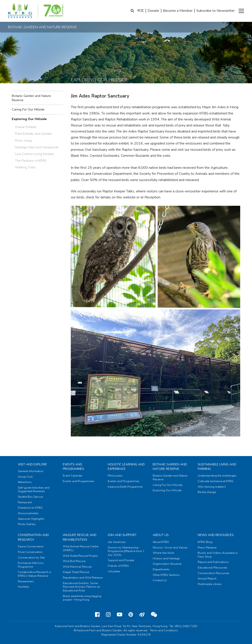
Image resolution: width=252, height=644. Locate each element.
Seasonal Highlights (31, 519)
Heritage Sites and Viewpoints (37, 147)
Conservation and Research (33, 537)
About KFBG (161, 542)
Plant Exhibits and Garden (33, 134)
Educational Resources (212, 568)
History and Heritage (166, 558)
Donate (153, 11)
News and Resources (216, 535)
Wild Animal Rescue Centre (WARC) (81, 548)
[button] (241, 11)
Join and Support (122, 535)
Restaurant (25, 502)
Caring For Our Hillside (28, 109)
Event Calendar (73, 476)
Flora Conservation (30, 552)
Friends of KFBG (118, 566)
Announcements (28, 513)
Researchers (26, 581)
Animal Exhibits (26, 127)
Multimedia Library (210, 584)
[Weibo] (142, 615)
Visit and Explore (32, 464)
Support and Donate (121, 560)
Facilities (23, 587)
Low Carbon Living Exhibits (34, 154)
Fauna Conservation (31, 546)
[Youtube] (120, 615)
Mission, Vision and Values (170, 548)
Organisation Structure (167, 564)
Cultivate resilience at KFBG (216, 481)
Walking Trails (25, 167)
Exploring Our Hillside (29, 119)
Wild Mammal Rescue (77, 567)
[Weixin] (154, 615)
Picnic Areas (24, 141)
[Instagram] (108, 615)
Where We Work (163, 553)
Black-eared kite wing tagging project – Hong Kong (82, 598)
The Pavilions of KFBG (31, 161)
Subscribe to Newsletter (215, 11)
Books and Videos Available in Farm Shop (218, 555)
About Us (161, 535)
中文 (140, 11)
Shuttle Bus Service (30, 497)
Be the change (207, 492)
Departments (161, 569)
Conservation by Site (31, 558)
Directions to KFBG (30, 508)
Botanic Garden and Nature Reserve (31, 98)
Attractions (25, 482)
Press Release (207, 548)
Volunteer (114, 571)
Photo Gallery (27, 524)
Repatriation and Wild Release (83, 578)
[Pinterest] (131, 615)
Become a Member (178, 11)
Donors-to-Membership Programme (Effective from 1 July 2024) (126, 551)
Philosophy (115, 476)
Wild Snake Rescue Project (80, 556)
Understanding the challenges (217, 476)
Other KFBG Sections (166, 575)
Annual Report (207, 579)
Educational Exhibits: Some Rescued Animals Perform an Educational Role (81, 587)
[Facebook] (97, 615)
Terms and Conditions (164, 630)
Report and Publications (213, 562)
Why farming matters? (212, 487)
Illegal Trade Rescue (76, 572)
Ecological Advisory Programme (31, 565)
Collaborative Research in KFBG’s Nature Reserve (35, 574)
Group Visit (25, 477)
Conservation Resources (214, 573)
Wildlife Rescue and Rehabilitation (80, 537)
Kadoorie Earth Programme (125, 487)
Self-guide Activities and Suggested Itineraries (34, 490)
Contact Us (160, 580)
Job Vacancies (117, 542)
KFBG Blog (205, 542)
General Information (31, 471)
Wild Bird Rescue (74, 561)
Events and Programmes (73, 467)
